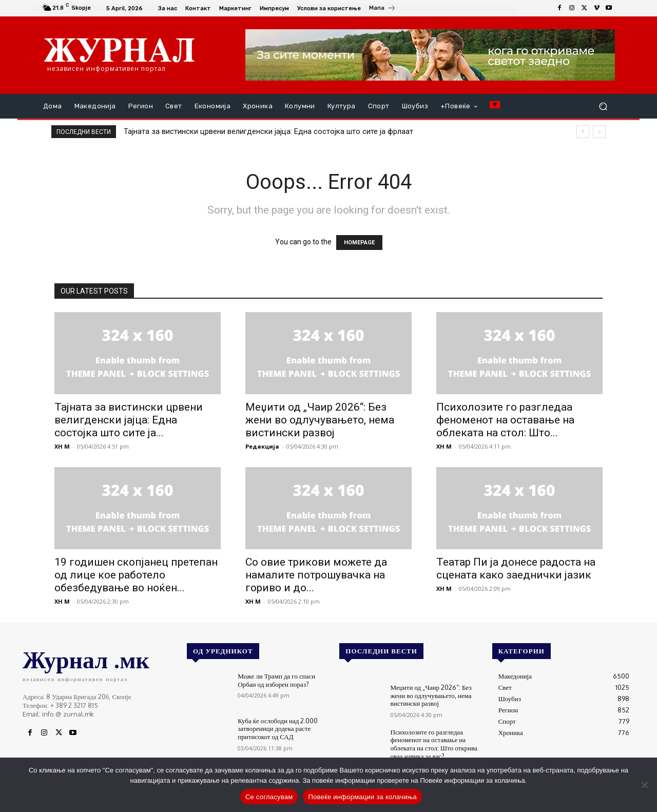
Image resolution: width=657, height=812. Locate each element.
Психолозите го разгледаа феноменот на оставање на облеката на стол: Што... (505, 420)
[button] (603, 107)
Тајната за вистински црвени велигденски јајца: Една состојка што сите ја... (129, 420)
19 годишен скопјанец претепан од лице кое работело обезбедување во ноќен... (136, 575)
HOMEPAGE (359, 243)
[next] (599, 132)
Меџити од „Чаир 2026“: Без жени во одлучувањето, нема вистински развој (320, 420)
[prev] (583, 132)
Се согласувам (269, 797)
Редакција (262, 446)
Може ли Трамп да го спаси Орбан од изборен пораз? (276, 680)
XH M (62, 446)
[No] (644, 785)
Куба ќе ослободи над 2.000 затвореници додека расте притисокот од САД (278, 729)
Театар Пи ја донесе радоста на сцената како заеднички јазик (516, 568)
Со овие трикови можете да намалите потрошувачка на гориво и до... (316, 575)
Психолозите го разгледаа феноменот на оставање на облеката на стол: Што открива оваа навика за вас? (434, 744)
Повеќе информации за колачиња (362, 797)
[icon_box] (382, 9)
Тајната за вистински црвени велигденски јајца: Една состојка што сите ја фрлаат (268, 131)
